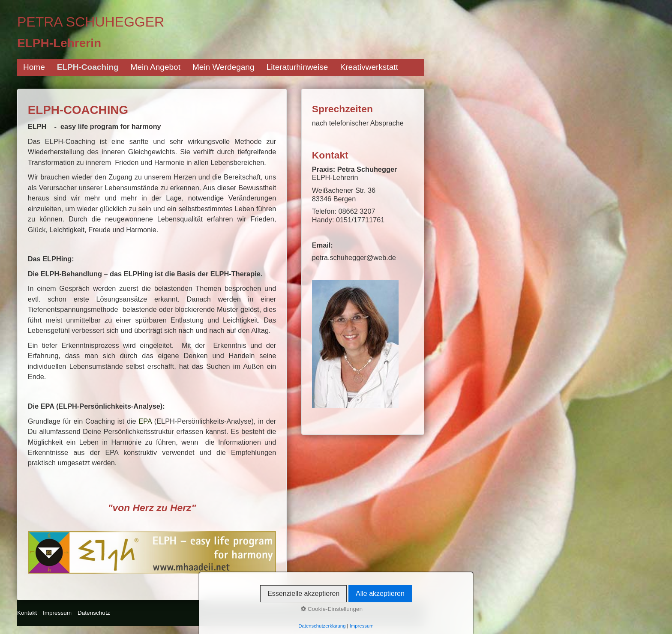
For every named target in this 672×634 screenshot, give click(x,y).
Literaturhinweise (297, 67)
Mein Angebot (156, 67)
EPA (145, 421)
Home (34, 67)
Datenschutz (94, 613)
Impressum (57, 613)
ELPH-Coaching (88, 67)
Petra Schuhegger (91, 22)
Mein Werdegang (223, 67)
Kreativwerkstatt (369, 67)
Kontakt (27, 613)
